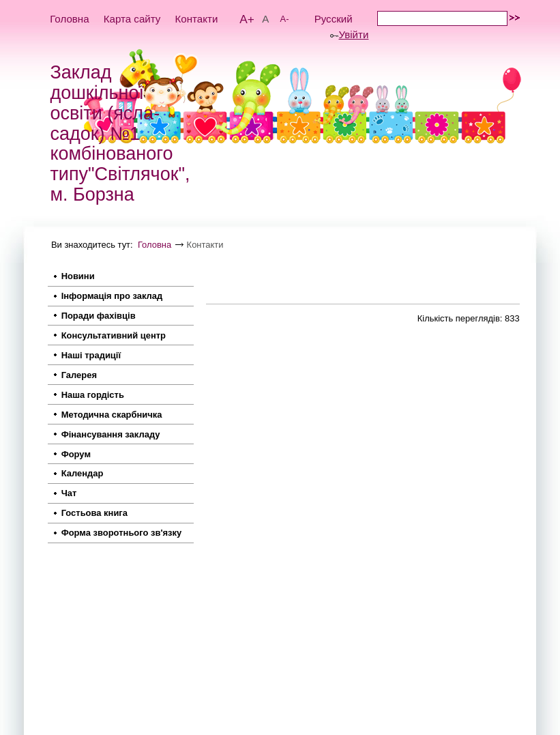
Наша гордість (93, 395)
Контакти (197, 19)
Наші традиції (91, 355)
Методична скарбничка (112, 415)
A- (285, 19)
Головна (69, 19)
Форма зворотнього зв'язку (122, 533)
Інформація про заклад (112, 296)
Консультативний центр (114, 335)
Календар (83, 473)
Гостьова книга (94, 513)
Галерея (79, 375)
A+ (247, 19)
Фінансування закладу (111, 434)
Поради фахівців (99, 316)
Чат (69, 493)
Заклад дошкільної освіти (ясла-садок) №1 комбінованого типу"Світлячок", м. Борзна (120, 133)
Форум (76, 454)
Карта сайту (132, 19)
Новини (78, 276)
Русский (334, 19)
